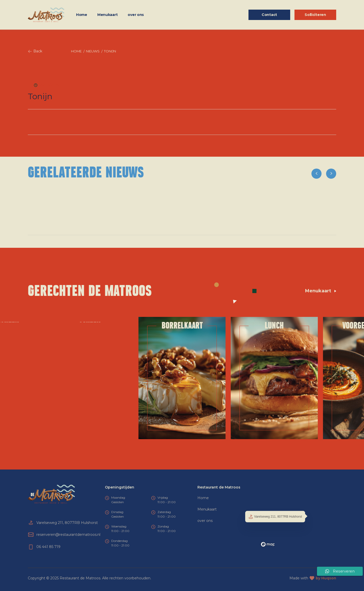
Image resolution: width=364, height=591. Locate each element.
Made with (313, 578)
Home (82, 15)
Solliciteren (315, 15)
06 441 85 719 (48, 547)
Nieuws (93, 51)
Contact (269, 15)
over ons (136, 15)
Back (35, 51)
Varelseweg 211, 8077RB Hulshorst (275, 517)
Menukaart (107, 15)
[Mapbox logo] (271, 544)
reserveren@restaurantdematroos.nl (68, 535)
